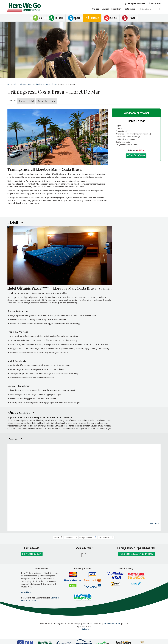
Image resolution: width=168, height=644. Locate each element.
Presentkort (116, 9)
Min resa (105, 9)
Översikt (22, 101)
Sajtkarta (85, 629)
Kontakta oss (130, 9)
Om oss (96, 9)
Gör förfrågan (136, 156)
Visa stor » (154, 523)
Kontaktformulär (32, 554)
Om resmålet (42, 101)
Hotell (31, 101)
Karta (53, 101)
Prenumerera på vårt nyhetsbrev (136, 554)
